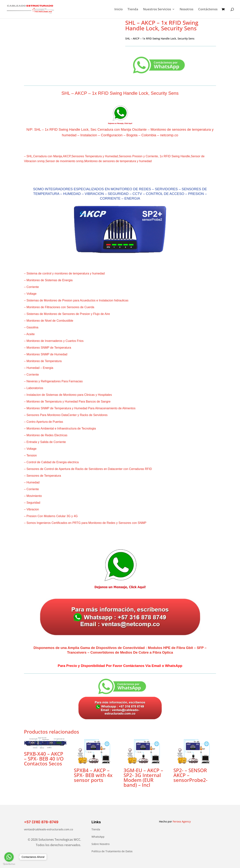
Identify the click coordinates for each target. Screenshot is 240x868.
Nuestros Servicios (157, 10)
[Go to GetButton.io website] (9, 864)
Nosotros (186, 10)
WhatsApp (98, 837)
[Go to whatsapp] (9, 857)
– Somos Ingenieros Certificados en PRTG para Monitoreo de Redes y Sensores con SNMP (85, 523)
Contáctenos (208, 10)
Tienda (133, 10)
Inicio (118, 10)
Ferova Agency (182, 821)
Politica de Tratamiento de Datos (112, 851)
